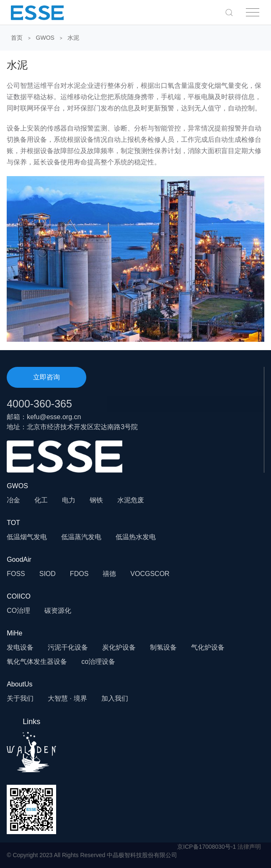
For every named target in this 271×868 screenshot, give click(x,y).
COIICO (19, 596)
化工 (41, 500)
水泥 (73, 38)
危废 (137, 500)
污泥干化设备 (68, 647)
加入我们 (115, 698)
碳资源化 (58, 611)
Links (31, 745)
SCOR (160, 574)
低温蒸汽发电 (81, 537)
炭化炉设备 (119, 647)
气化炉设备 (208, 647)
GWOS (45, 38)
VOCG (140, 574)
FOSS (16, 574)
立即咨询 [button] (46, 377)
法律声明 (249, 847)
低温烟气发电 (27, 537)
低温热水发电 (136, 537)
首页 (17, 38)
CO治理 (18, 611)
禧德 (109, 574)
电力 (69, 500)
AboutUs (19, 684)
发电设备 (20, 647)
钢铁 (96, 500)
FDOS (79, 574)
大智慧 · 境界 (67, 698)
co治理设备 (98, 662)
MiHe (14, 633)
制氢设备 (163, 647)
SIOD (48, 574)
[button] (229, 12)
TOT (13, 523)
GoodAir (19, 559)
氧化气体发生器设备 (37, 662)
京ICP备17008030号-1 (206, 847)
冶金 (13, 500)
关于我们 (20, 698)
